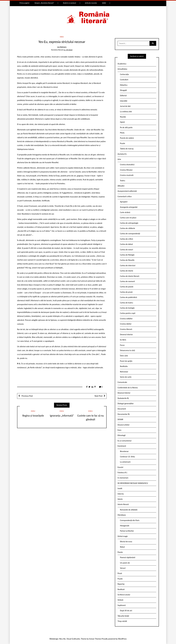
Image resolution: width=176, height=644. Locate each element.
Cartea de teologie (127, 308)
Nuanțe (123, 117)
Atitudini (121, 186)
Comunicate (122, 382)
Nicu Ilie (62, 639)
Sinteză (120, 600)
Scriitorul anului (124, 595)
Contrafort (124, 80)
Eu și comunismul (124, 441)
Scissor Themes (95, 639)
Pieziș (122, 133)
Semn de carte (126, 377)
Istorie (120, 499)
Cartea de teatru (126, 303)
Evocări (120, 467)
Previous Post (27, 396)
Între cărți (124, 356)
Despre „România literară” (44, 3)
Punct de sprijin (126, 361)
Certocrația (124, 74)
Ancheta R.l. (122, 154)
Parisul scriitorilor (127, 531)
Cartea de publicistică (128, 297)
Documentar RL (124, 414)
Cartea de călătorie (128, 228)
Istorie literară (123, 504)
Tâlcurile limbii (123, 616)
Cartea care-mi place (128, 218)
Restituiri (121, 589)
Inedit (120, 488)
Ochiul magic (123, 536)
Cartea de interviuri (128, 265)
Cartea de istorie (127, 271)
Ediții (104, 3)
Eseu (62, 37)
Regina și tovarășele (33, 416)
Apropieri (124, 202)
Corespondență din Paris (130, 520)
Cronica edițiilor (126, 319)
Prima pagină (24, 3)
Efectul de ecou (126, 542)
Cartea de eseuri (126, 250)
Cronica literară (126, 329)
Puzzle (123, 143)
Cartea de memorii (127, 281)
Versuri (123, 568)
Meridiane (122, 515)
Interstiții (124, 101)
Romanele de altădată (129, 510)
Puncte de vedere (127, 138)
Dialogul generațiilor (126, 403)
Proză (120, 573)
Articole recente (91, 3)
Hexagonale (125, 526)
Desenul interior (126, 334)
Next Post (99, 396)
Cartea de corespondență (130, 234)
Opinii (122, 122)
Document (122, 409)
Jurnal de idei (125, 106)
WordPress (122, 639)
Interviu (121, 494)
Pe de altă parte (126, 127)
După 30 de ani (126, 611)
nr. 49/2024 (68, 50)
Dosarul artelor (124, 425)
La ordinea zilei (126, 112)
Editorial (123, 96)
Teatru (123, 181)
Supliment (122, 605)
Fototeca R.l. (123, 473)
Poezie (120, 552)
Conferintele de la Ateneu (128, 388)
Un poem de (125, 563)
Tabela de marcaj (127, 149)
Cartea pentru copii (128, 313)
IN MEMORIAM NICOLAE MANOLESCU (133, 483)
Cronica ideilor (126, 324)
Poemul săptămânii (128, 557)
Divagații (123, 90)
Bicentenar (124, 451)
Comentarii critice (125, 196)
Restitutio (124, 366)
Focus (122, 345)
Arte (119, 159)
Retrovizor (124, 372)
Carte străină (125, 212)
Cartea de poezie (127, 287)
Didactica (124, 85)
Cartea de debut (126, 244)
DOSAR (120, 419)
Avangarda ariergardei (129, 207)
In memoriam (123, 478)
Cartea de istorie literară (130, 276)
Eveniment (122, 446)
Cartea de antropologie (129, 223)
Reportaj (121, 584)
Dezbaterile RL (123, 398)
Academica (122, 64)
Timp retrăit (122, 621)
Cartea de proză (126, 292)
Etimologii (122, 435)
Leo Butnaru (62, 47)
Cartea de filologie (127, 255)
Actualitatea (122, 69)
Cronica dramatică (127, 165)
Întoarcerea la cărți (127, 350)
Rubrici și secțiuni (70, 3)
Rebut (122, 547)
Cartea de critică (126, 239)
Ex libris (123, 340)
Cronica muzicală (127, 175)
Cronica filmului (126, 170)
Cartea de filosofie (127, 260)
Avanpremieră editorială (127, 191)
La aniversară (125, 462)
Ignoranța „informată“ (62, 416)
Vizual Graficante (73, 639)
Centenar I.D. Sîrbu (127, 457)
